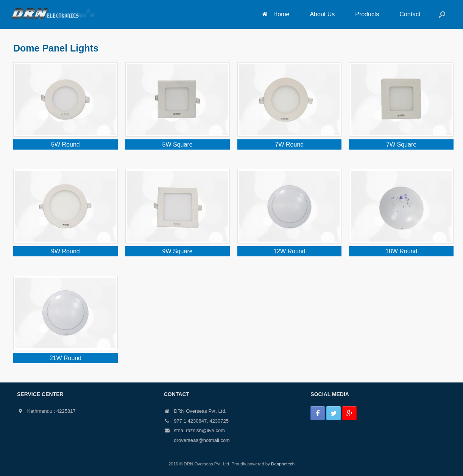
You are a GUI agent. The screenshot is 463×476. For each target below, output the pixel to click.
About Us (322, 14)
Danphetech (283, 464)
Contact (410, 14)
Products (367, 14)
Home (276, 14)
